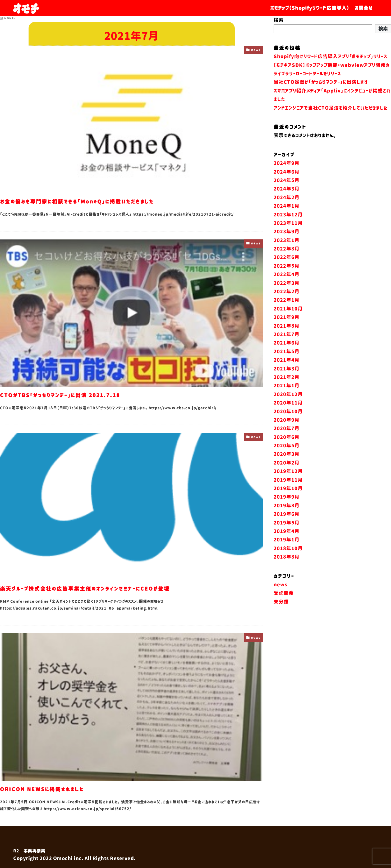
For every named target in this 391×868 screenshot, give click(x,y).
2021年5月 (287, 370)
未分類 (281, 621)
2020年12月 (288, 413)
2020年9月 (287, 439)
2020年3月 (287, 473)
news (255, 50)
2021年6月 (287, 362)
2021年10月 (288, 328)
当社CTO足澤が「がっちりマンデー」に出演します (321, 82)
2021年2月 (287, 396)
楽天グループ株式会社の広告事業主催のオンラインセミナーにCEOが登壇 (104, 588)
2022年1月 (287, 319)
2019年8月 (287, 524)
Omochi (63, 858)
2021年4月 (287, 379)
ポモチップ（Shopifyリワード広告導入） (310, 8)
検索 (279, 20)
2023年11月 (288, 242)
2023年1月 (287, 259)
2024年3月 (287, 208)
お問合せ (364, 8)
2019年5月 (287, 541)
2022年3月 (287, 302)
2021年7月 (287, 353)
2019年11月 (288, 499)
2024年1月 (287, 225)
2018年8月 (287, 576)
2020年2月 (287, 482)
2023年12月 (288, 233)
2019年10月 (288, 507)
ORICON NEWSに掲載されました (51, 789)
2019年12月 (288, 490)
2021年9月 (287, 336)
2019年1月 (287, 559)
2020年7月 (287, 447)
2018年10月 (288, 567)
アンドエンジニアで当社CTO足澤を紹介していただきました (331, 108)
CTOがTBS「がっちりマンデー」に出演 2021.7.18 (74, 395)
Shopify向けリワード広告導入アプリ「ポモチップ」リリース (330, 57)
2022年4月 (287, 293)
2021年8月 (287, 345)
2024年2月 (287, 216)
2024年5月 (287, 199)
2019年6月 (287, 533)
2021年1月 (287, 405)
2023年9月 (287, 250)
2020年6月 (287, 456)
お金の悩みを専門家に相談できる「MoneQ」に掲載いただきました (95, 201)
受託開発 (284, 612)
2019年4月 (287, 550)
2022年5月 (287, 285)
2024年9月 (287, 182)
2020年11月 (288, 422)
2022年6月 (287, 276)
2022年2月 (287, 310)
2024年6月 (287, 191)
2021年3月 (287, 387)
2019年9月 (287, 516)
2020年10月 (288, 430)
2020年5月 (287, 465)
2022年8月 (287, 268)
